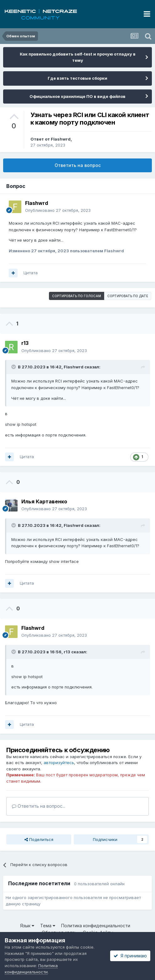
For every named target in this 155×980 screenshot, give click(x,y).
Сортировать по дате (128, 296)
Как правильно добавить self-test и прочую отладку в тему (78, 57)
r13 (67, 652)
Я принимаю (130, 956)
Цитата (31, 273)
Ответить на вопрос (78, 165)
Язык (27, 926)
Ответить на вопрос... (39, 806)
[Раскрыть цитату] (14, 367)
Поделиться (39, 839)
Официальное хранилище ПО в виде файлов (77, 96)
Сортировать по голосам (77, 296)
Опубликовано (58, 210)
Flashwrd (61, 139)
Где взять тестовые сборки (77, 78)
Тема (48, 926)
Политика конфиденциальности (96, 926)
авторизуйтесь (59, 763)
